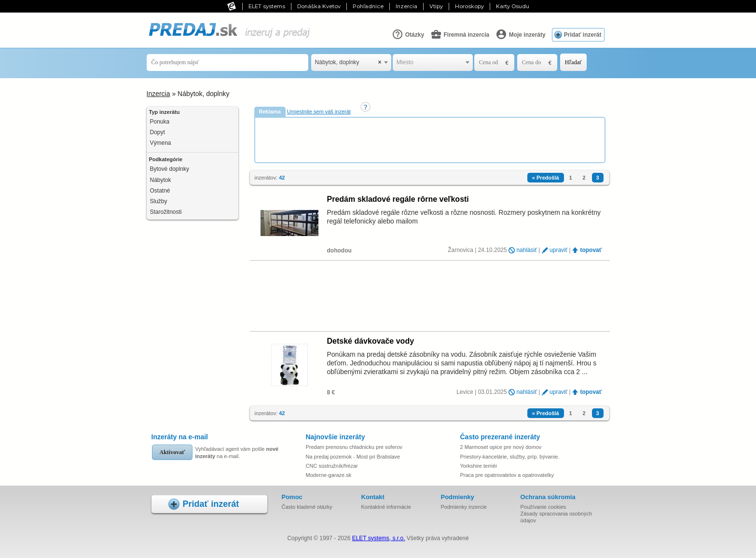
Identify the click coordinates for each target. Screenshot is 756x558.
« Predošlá (546, 178)
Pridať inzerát (583, 35)
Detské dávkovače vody (371, 341)
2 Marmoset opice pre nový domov (501, 447)
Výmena (161, 143)
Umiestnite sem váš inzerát (319, 112)
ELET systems (267, 6)
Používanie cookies (543, 507)
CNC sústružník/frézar (332, 466)
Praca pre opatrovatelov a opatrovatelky (507, 475)
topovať (591, 250)
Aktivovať (172, 452)
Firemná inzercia (460, 34)
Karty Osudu (513, 6)
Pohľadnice (368, 6)
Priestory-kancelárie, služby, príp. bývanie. (510, 457)
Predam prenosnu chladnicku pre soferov (354, 447)
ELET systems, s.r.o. (379, 538)
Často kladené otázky (307, 507)
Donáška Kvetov (319, 6)
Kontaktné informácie (386, 507)
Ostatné (160, 191)
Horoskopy (469, 6)
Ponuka (160, 122)
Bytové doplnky (170, 169)
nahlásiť (527, 250)
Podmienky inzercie (464, 507)
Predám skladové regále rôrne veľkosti (398, 199)
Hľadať (573, 62)
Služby (159, 201)
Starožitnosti (166, 212)
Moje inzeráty (520, 34)
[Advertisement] (431, 139)
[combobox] (351, 63)
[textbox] (433, 63)
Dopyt (158, 132)
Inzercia (406, 6)
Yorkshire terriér (479, 466)
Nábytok (161, 180)
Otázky (408, 34)
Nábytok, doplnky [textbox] (348, 63)
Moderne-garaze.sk (329, 475)
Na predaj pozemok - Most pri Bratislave (353, 457)
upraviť (558, 250)
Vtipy (436, 6)
